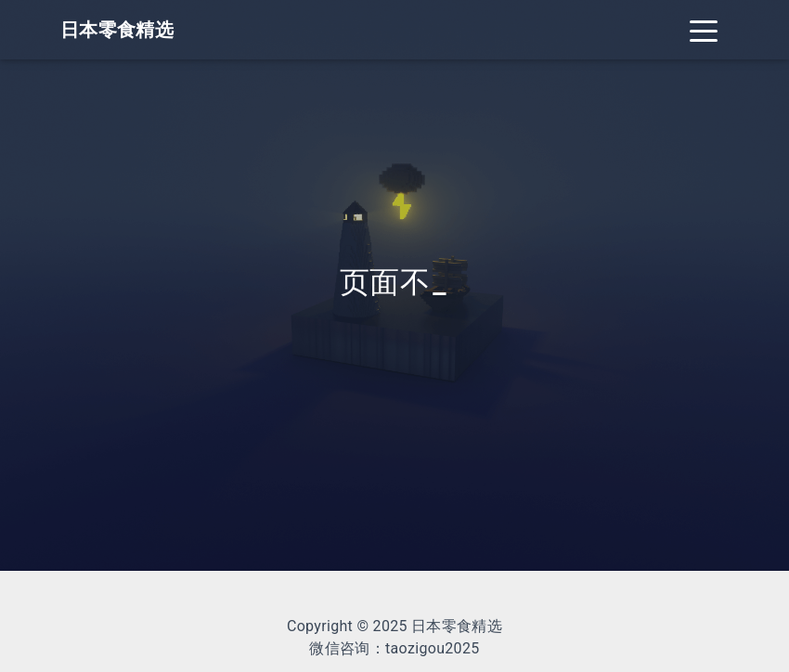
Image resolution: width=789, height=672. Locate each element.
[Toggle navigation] (704, 30)
